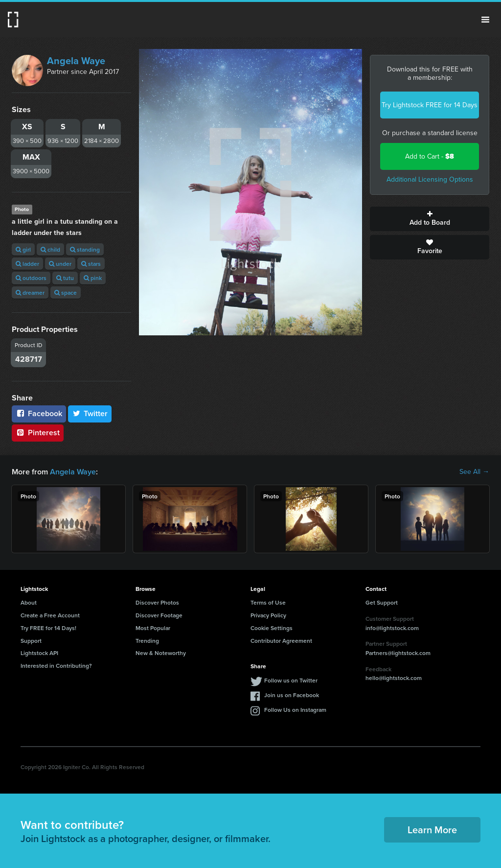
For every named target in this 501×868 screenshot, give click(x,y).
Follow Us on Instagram (295, 710)
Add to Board (430, 219)
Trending (147, 641)
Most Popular (153, 628)
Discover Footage (159, 615)
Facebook (39, 413)
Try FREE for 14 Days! (48, 628)
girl (23, 249)
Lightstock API (39, 653)
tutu (65, 278)
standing (85, 249)
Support (31, 641)
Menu (485, 20)
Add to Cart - (430, 156)
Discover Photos (157, 602)
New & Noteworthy (161, 653)
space (66, 293)
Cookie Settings (272, 628)
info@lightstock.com (392, 628)
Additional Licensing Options (430, 179)
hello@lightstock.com (394, 678)
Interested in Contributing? (56, 666)
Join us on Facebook (292, 695)
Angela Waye (76, 61)
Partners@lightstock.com (398, 653)
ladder (27, 264)
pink (93, 278)
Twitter (90, 413)
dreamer (30, 293)
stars (91, 264)
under (60, 264)
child (50, 249)
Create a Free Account (50, 615)
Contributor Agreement (281, 641)
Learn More (432, 830)
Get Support (382, 602)
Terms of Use (268, 602)
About (29, 602)
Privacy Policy (268, 615)
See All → (474, 472)
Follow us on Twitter (291, 680)
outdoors (31, 278)
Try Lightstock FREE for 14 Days (430, 105)
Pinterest (38, 433)
